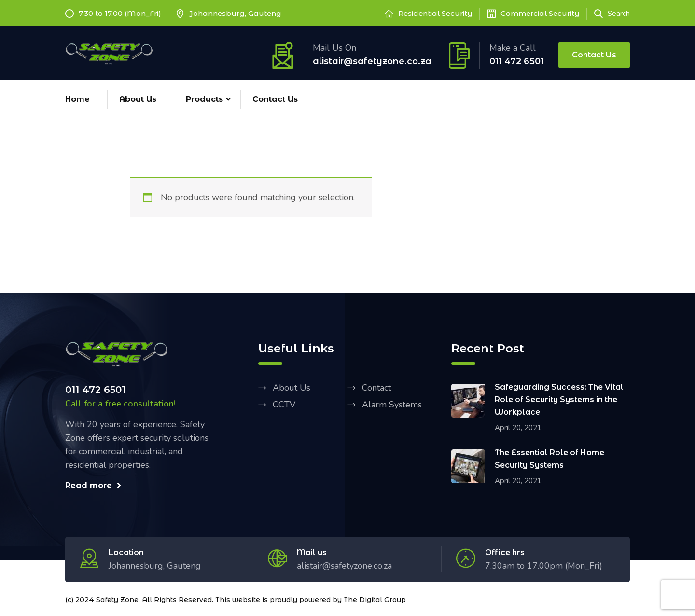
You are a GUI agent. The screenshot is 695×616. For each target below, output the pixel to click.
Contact (376, 388)
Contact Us (594, 55)
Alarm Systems (392, 405)
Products (204, 99)
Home (77, 99)
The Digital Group (375, 600)
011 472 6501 (517, 61)
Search (612, 14)
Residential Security (435, 13)
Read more (93, 485)
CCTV (284, 405)
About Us (138, 99)
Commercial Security (540, 13)
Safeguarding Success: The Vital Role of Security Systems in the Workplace (559, 399)
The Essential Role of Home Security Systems (549, 459)
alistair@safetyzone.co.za (372, 61)
